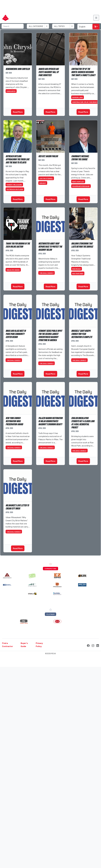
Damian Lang (78, 97)
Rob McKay (77, 269)
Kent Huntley (78, 181)
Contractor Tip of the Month (85, 102)
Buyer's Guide (24, 645)
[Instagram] (93, 645)
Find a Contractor (7, 645)
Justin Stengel (46, 178)
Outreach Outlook (15, 189)
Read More (18, 112)
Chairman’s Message (81, 186)
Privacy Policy (39, 645)
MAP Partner (78, 273)
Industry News (13, 270)
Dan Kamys (11, 91)
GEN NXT (43, 183)
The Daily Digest (47, 273)
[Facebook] (88, 645)
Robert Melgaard (14, 185)
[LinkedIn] (98, 645)
